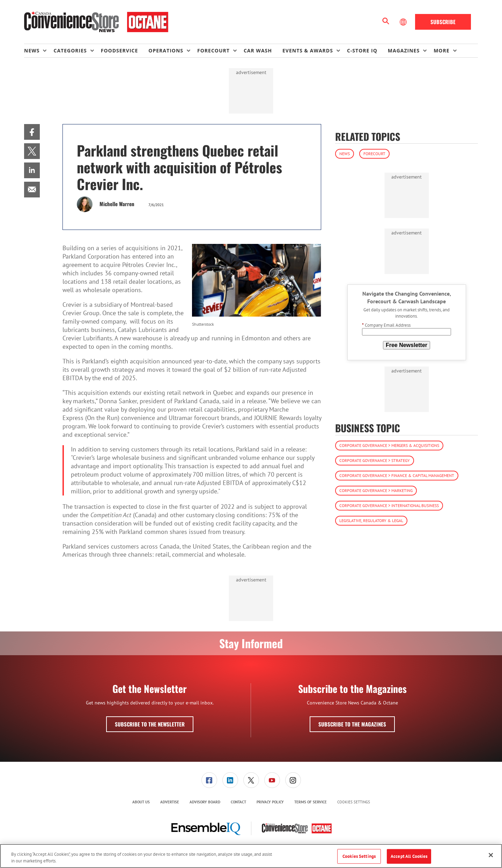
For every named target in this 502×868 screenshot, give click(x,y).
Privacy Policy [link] (270, 802)
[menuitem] (39, 51)
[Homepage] (96, 22)
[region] (251, 856)
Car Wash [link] (258, 50)
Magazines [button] (404, 50)
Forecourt (374, 154)
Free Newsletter (407, 345)
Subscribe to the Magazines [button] (352, 724)
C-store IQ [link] (362, 50)
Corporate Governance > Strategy (375, 460)
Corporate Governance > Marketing (376, 490)
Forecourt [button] (213, 50)
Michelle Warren (117, 204)
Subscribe (443, 22)
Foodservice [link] (120, 50)
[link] (32, 132)
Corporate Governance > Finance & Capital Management (397, 475)
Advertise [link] (170, 802)
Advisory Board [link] (205, 802)
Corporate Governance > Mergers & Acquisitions (389, 445)
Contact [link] (238, 802)
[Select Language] (404, 22)
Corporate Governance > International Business (389, 505)
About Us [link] (141, 802)
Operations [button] (166, 50)
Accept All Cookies (409, 856)
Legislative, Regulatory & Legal (371, 520)
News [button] (32, 50)
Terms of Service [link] (311, 802)
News (345, 154)
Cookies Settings (354, 802)
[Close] (491, 855)
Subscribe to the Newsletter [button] (150, 724)
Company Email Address (386, 325)
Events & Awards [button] (308, 50)
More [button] (441, 50)
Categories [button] (70, 50)
